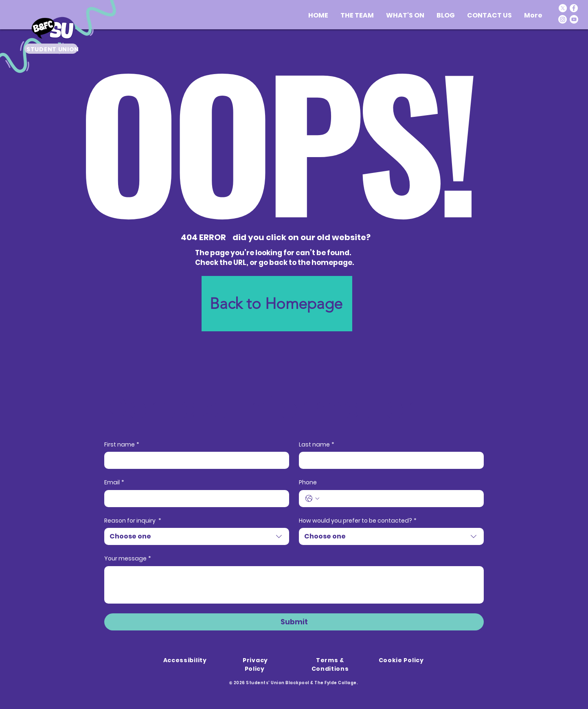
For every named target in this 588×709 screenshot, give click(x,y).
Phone (308, 483)
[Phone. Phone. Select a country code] (312, 499)
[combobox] (197, 536)
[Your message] (294, 585)
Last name (317, 445)
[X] (563, 8)
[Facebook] (574, 8)
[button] (405, 15)
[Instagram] (563, 19)
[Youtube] (574, 19)
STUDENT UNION (53, 49)
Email (114, 483)
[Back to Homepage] (277, 304)
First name (122, 445)
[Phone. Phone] (399, 499)
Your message (128, 559)
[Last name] (389, 460)
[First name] (194, 460)
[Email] (194, 499)
